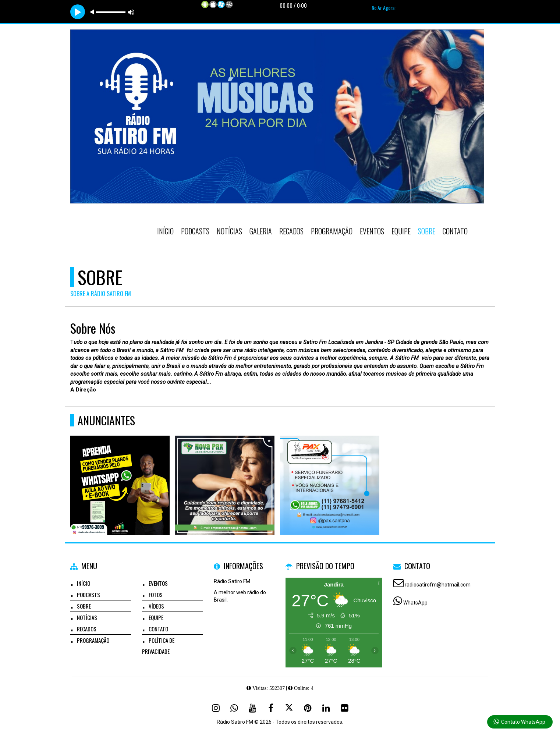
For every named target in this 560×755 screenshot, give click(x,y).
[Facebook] (271, 708)
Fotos (156, 595)
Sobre (427, 231)
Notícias (229, 231)
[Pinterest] (308, 708)
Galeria (261, 231)
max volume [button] (131, 12)
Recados (291, 231)
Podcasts (195, 231)
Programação (332, 231)
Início (165, 231)
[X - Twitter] (289, 708)
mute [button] (93, 12)
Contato (455, 231)
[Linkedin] (326, 708)
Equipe (401, 231)
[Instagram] (216, 708)
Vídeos (156, 606)
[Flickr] (344, 708)
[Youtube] (252, 708)
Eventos (372, 231)
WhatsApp (415, 603)
